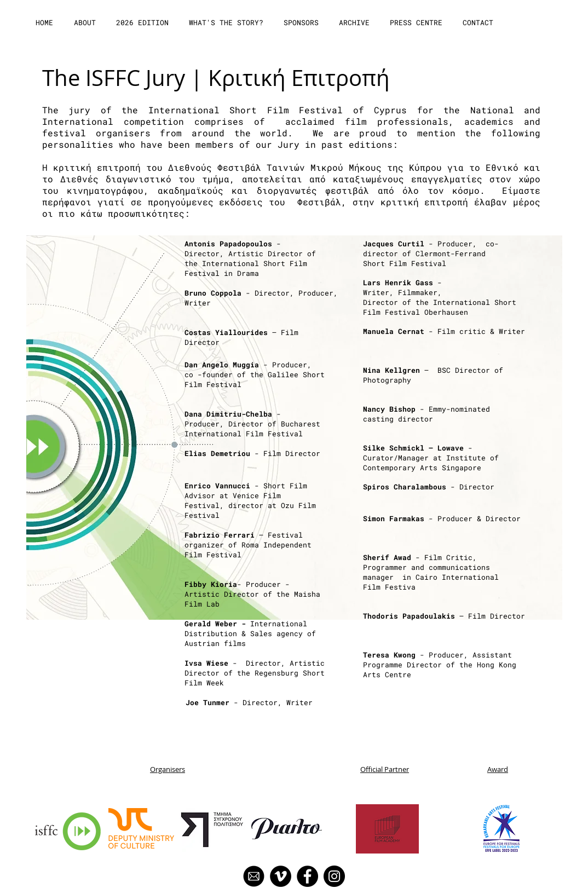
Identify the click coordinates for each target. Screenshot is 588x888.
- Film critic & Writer (444, 331)
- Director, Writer (249, 702)
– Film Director (444, 616)
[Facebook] (307, 876)
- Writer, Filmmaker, (405, 287)
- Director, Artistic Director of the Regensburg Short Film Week (255, 673)
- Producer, (250, 365)
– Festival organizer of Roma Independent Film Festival (248, 545)
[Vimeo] (281, 876)
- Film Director (252, 453)
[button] (86, 23)
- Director (429, 487)
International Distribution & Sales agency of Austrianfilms (250, 633)
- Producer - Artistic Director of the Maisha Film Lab (252, 594)
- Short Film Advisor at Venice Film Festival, (246, 495)
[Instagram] (334, 876)
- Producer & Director (442, 518)
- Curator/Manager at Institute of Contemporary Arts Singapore (431, 458)
